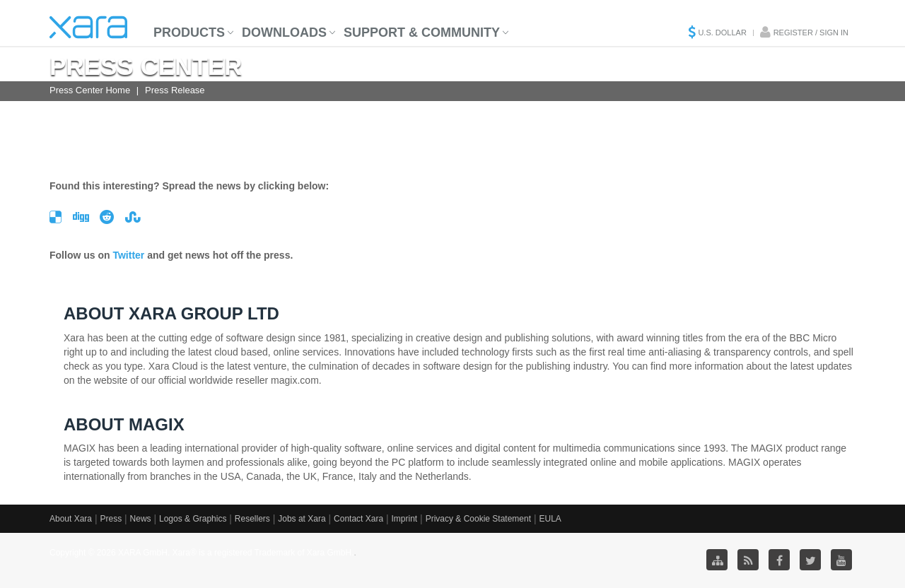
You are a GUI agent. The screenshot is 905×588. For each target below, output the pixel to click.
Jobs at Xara (302, 519)
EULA (550, 519)
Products (189, 33)
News (141, 519)
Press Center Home (90, 90)
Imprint (405, 519)
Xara (88, 27)
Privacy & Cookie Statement (478, 519)
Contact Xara (358, 519)
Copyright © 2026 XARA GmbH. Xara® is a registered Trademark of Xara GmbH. (202, 553)
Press (111, 519)
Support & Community (422, 33)
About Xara (71, 519)
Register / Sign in (811, 33)
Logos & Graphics (193, 519)
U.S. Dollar (722, 33)
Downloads (284, 33)
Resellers (252, 519)
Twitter (128, 255)
